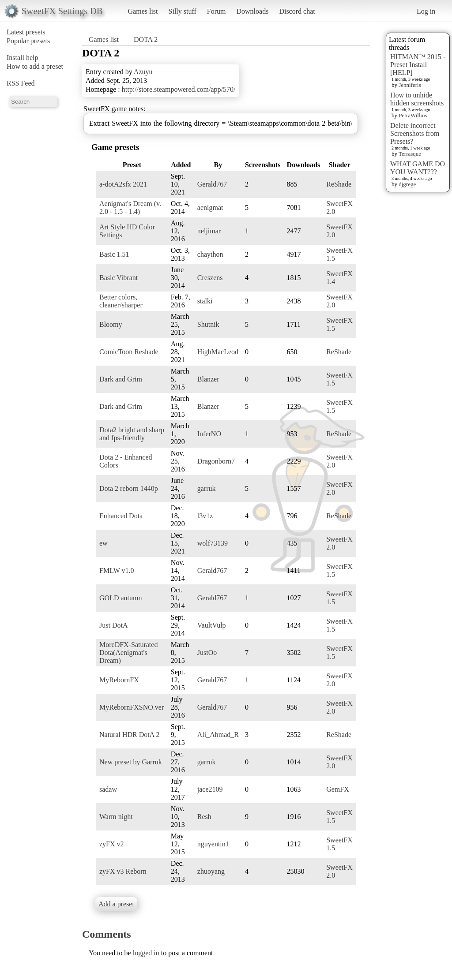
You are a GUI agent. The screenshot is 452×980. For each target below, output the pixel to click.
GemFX (338, 789)
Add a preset (116, 904)
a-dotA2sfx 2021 (123, 184)
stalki (205, 301)
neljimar (209, 231)
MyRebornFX (119, 680)
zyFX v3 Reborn (123, 871)
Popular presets (28, 41)
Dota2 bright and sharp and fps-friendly (132, 434)
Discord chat (297, 11)
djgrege (407, 184)
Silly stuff (183, 11)
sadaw (108, 789)
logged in (146, 953)
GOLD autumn (121, 598)
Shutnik (208, 324)
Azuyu (143, 72)
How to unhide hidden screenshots (417, 99)
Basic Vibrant (119, 278)
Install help (23, 58)
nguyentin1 (213, 844)
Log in (426, 11)
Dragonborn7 (216, 461)
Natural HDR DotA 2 (129, 735)
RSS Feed (21, 83)
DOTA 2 (146, 39)
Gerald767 (212, 184)
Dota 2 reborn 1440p (129, 488)
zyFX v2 (112, 844)
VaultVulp (212, 625)
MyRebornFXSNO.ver (132, 707)
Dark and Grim (121, 379)
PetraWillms (413, 115)
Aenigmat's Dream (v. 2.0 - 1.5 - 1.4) (130, 208)
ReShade (339, 184)
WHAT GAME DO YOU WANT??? (418, 168)
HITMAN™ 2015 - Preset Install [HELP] (418, 65)
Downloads (252, 11)
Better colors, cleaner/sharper (121, 301)
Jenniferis (410, 85)
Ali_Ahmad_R (218, 735)
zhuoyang (211, 871)
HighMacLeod (218, 352)
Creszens (210, 278)
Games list (143, 11)
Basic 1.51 (114, 254)
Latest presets (26, 32)
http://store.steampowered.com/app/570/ (179, 89)
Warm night (116, 817)
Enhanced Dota (121, 516)
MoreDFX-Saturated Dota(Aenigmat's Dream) (128, 653)
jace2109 (210, 789)
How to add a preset (35, 66)
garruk (207, 488)
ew (104, 543)
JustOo (207, 653)
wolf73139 (213, 543)
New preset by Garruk (131, 762)
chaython (210, 254)
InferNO (209, 434)
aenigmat (210, 208)
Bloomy (111, 324)
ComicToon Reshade (129, 352)
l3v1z (205, 516)
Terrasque (410, 154)
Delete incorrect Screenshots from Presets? (415, 133)
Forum (217, 11)
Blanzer (208, 379)
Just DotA (113, 625)
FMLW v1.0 (117, 570)
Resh (204, 817)
